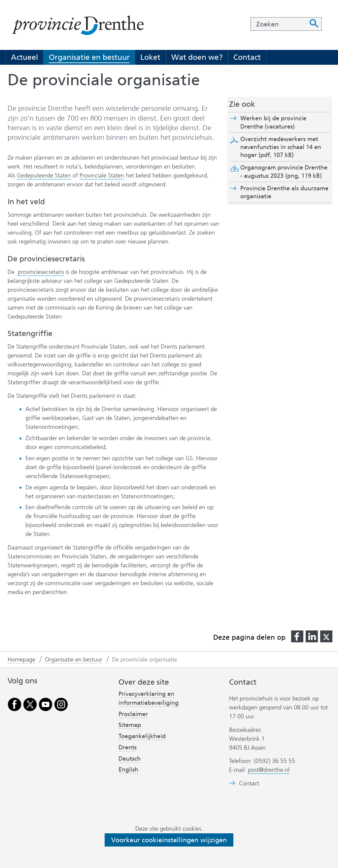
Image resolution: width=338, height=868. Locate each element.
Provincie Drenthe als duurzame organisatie (284, 192)
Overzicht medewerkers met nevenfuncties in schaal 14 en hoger (281, 147)
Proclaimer (133, 714)
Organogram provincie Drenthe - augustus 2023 (284, 171)
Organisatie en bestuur (89, 57)
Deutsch (130, 759)
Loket (150, 57)
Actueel (24, 57)
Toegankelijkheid (142, 736)
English (128, 770)
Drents (128, 747)
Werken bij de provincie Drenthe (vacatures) (279, 123)
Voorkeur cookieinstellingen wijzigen (169, 840)
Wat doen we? (197, 57)
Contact (247, 57)
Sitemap (130, 725)
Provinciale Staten (102, 176)
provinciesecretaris (41, 272)
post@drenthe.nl (269, 770)
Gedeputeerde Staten (44, 175)
